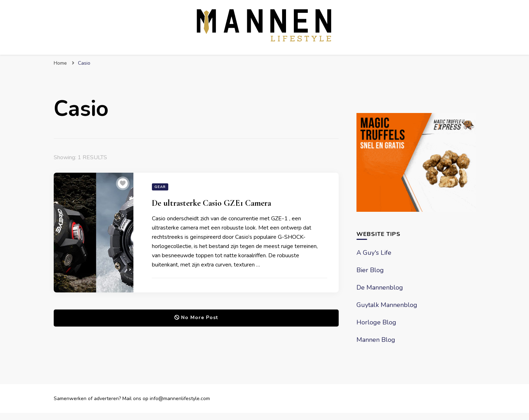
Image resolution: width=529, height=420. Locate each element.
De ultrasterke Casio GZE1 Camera (211, 203)
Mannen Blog (376, 340)
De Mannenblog (380, 287)
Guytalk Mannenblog (387, 305)
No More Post (196, 317)
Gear (160, 187)
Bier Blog (370, 270)
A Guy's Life (374, 253)
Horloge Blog (376, 322)
